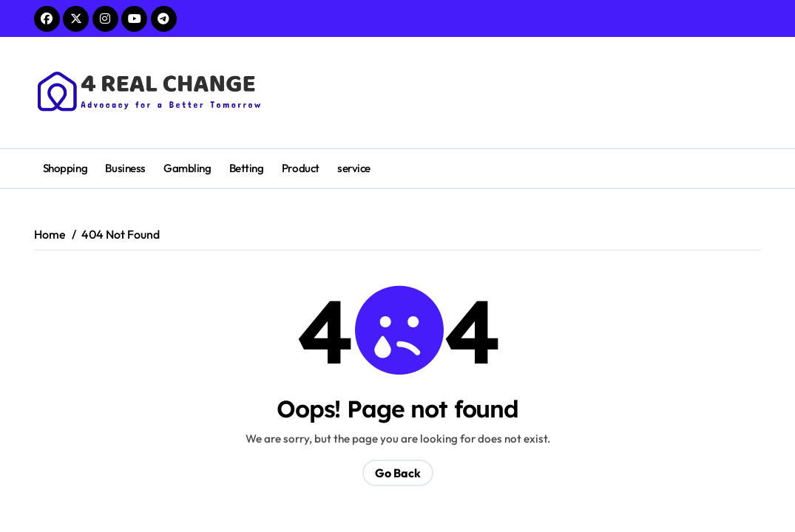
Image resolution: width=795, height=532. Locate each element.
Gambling (187, 168)
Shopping (65, 168)
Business (125, 168)
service (354, 168)
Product (301, 168)
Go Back (398, 473)
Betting (247, 168)
